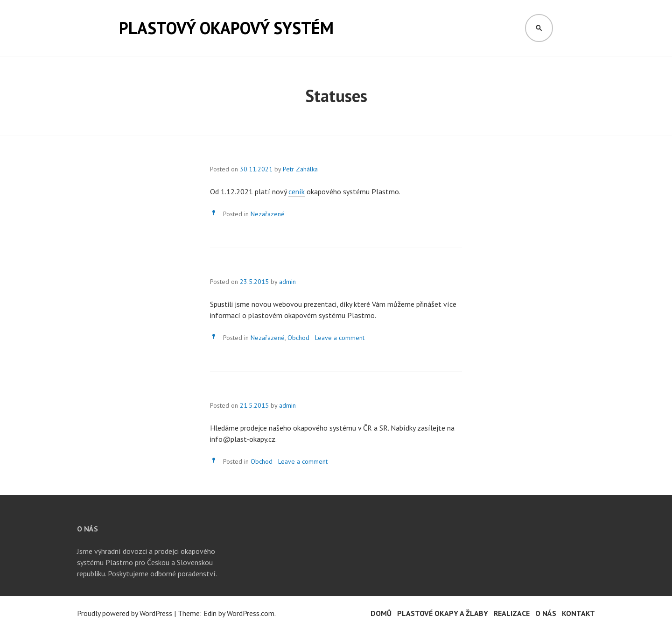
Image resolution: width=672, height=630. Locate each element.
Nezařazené (268, 214)
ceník (297, 191)
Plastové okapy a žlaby (443, 613)
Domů (381, 613)
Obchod (298, 338)
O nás (546, 613)
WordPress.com (251, 613)
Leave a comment (340, 338)
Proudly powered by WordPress (125, 613)
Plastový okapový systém (226, 28)
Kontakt (578, 613)
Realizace (512, 613)
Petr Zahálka (300, 169)
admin (287, 282)
